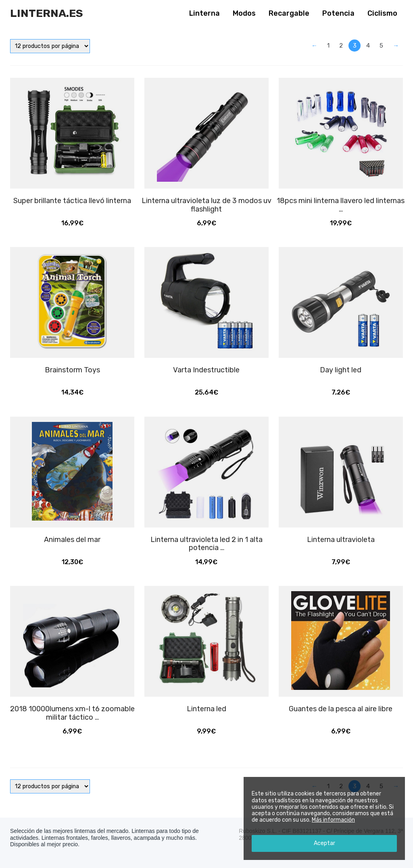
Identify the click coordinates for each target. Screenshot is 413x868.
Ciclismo (382, 13)
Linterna (204, 13)
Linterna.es (47, 13)
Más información (333, 820)
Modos (244, 13)
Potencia (338, 13)
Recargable (289, 13)
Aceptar (324, 843)
